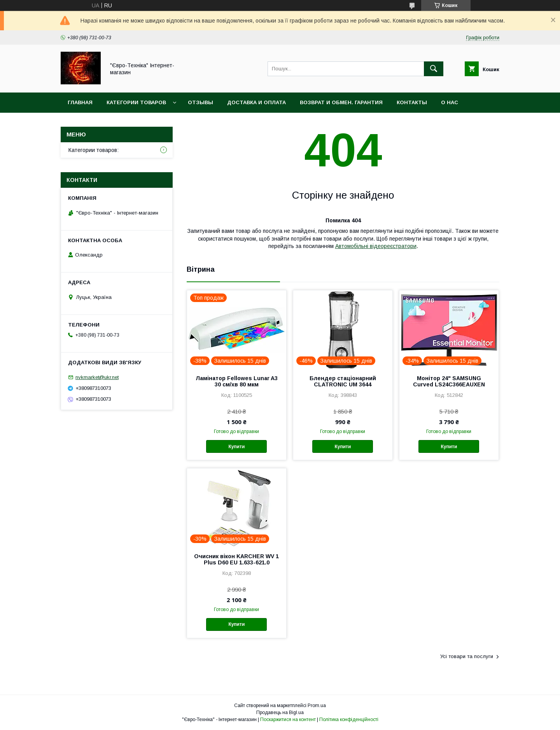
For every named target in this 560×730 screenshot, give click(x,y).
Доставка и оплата (256, 102)
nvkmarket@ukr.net (97, 377)
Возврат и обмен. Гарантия (341, 102)
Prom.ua (317, 706)
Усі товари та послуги (467, 656)
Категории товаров (136, 102)
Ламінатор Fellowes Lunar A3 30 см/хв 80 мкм (237, 381)
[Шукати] (434, 69)
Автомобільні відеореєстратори (376, 246)
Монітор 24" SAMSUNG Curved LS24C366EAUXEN (449, 381)
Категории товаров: (94, 150)
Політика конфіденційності (349, 720)
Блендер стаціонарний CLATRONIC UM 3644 (343, 381)
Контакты (412, 102)
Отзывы (200, 102)
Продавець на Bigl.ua (280, 713)
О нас (450, 102)
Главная (80, 102)
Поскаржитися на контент (288, 720)
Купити (236, 447)
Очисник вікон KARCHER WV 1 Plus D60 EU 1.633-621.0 (236, 559)
